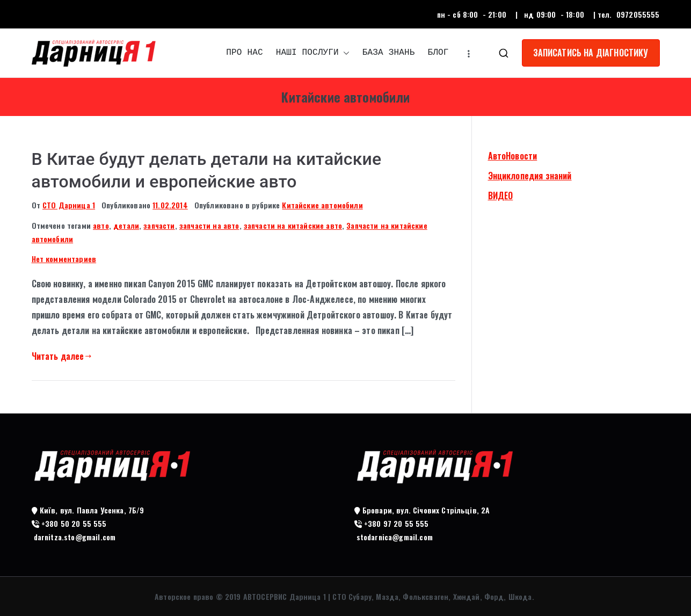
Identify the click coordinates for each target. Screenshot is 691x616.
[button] (344, 53)
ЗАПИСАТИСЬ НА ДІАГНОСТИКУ (591, 53)
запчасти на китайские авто (293, 225)
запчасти (159, 225)
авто (101, 225)
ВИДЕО (501, 195)
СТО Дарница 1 (69, 205)
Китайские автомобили (322, 205)
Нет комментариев (64, 259)
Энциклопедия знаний (530, 176)
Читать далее (62, 356)
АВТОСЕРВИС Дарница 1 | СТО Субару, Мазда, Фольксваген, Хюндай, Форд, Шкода (388, 596)
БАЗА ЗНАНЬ (389, 53)
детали (126, 225)
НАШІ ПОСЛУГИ (313, 53)
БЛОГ (438, 53)
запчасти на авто (209, 225)
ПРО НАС (244, 53)
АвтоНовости (513, 156)
